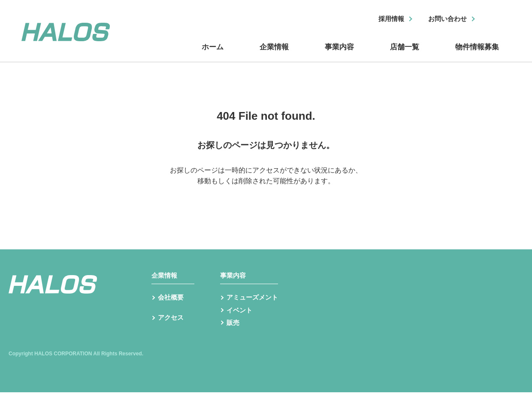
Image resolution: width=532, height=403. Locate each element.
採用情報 (385, 20)
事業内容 (339, 53)
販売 (233, 334)
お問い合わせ (445, 20)
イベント (240, 320)
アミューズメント (254, 306)
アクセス (172, 331)
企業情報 (275, 53)
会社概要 (172, 306)
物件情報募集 (476, 53)
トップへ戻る (266, 196)
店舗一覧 (403, 53)
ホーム (215, 53)
